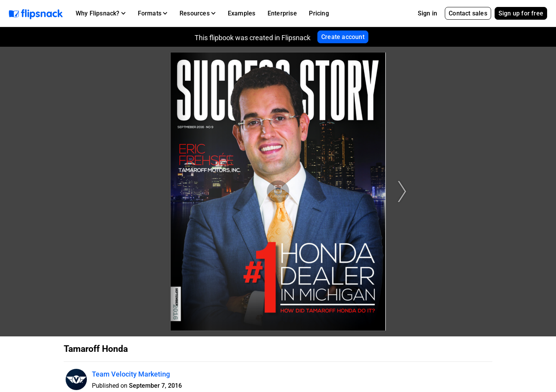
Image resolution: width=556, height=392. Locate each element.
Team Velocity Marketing (131, 374)
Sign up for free (521, 13)
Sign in (427, 13)
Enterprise (282, 13)
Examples (242, 13)
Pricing (319, 13)
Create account (343, 37)
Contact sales (468, 13)
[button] (101, 14)
